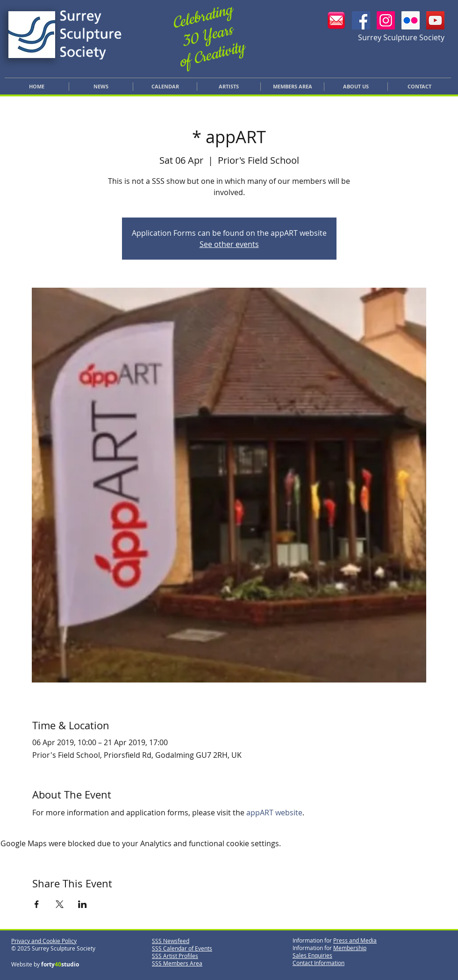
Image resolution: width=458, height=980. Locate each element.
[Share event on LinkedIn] (82, 904)
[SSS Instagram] (386, 20)
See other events (229, 244)
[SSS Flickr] (411, 20)
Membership (350, 948)
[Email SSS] (336, 20)
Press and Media (355, 940)
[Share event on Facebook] (37, 904)
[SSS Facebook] (361, 20)
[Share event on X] (60, 904)
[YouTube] (435, 20)
